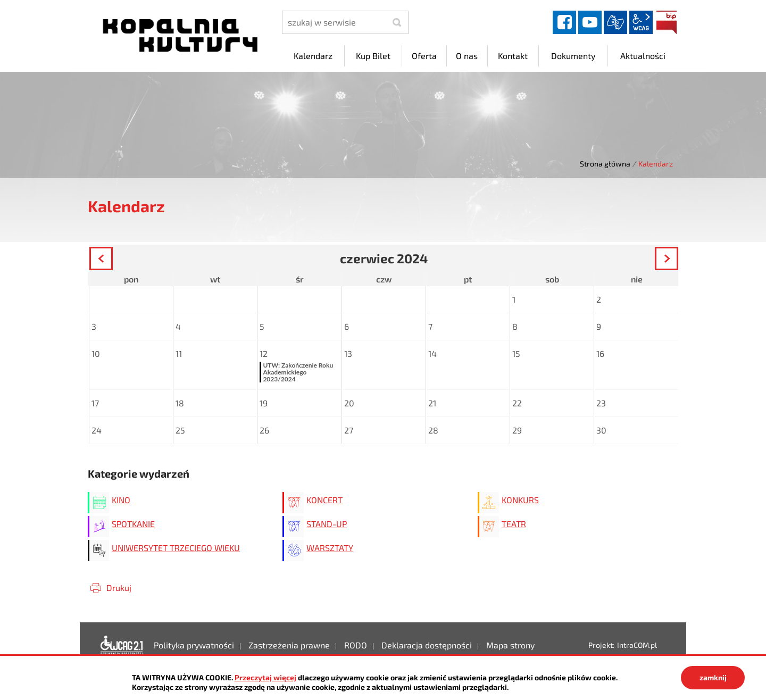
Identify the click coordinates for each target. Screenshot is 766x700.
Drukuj (119, 587)
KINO (121, 500)
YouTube (590, 22)
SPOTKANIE (133, 524)
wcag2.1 (641, 22)
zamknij (713, 677)
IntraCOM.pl (637, 645)
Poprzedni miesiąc (112, 260)
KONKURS (520, 500)
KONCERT (324, 500)
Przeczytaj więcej (265, 677)
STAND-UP (327, 524)
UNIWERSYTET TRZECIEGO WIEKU (176, 548)
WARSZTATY (330, 548)
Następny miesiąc (677, 260)
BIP (667, 22)
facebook (564, 22)
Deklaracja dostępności (122, 645)
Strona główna (605, 164)
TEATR (514, 524)
